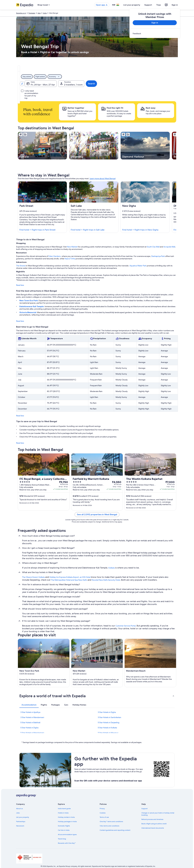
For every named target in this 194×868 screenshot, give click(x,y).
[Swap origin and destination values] (54, 84)
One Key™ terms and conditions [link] (111, 822)
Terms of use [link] (104, 817)
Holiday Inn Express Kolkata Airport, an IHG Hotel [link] (70, 577)
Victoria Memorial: (28, 312)
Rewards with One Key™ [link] (67, 843)
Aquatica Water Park (138, 266)
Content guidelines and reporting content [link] (115, 830)
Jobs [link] (18, 813)
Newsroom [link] (20, 826)
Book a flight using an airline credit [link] (154, 824)
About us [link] (19, 809)
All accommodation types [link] (67, 834)
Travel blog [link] (62, 839)
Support (148, 5)
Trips (159, 5)
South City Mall (153, 247)
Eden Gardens (55, 256)
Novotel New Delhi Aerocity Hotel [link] (106, 580)
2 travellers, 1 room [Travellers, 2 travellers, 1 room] (144, 85)
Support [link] (144, 809)
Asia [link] (39, 13)
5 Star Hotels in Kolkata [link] (107, 728)
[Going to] (71, 84)
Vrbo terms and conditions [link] (109, 826)
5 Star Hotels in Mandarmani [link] (32, 733)
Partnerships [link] (21, 822)
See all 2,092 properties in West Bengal (97, 514)
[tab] (83, 68)
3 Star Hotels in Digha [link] (107, 712)
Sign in (175, 5)
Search (167, 84)
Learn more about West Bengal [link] (103, 178)
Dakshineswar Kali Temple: (32, 306)
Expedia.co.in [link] (21, 13)
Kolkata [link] (112, 568)
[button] (97, 696)
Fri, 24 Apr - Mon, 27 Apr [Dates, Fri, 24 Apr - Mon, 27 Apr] (107, 85)
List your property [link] (23, 817)
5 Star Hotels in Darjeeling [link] (109, 722)
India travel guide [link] (64, 809)
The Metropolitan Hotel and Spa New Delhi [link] (69, 580)
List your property (132, 5)
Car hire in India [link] (64, 830)
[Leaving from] (37, 84)
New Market (72, 247)
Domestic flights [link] (64, 826)
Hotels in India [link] (63, 813)
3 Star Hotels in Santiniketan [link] (109, 717)
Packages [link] (32, 13)
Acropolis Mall (169, 247)
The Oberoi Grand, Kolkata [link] (33, 577)
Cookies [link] (103, 813)
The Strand (21, 266)
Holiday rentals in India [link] (66, 817)
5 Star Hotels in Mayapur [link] (108, 733)
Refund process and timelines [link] (152, 819)
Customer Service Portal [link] (125, 626)
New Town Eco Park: (29, 301)
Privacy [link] (102, 809)
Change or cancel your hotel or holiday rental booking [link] (158, 814)
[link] (155, 34)
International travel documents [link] (153, 828)
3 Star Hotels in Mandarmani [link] (32, 717)
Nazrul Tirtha (70, 259)
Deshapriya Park (158, 256)
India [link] (45, 13)
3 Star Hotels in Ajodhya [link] (30, 712)
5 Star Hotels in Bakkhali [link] (30, 722)
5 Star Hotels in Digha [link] (29, 728)
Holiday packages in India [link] (67, 822)
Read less (20, 285)
